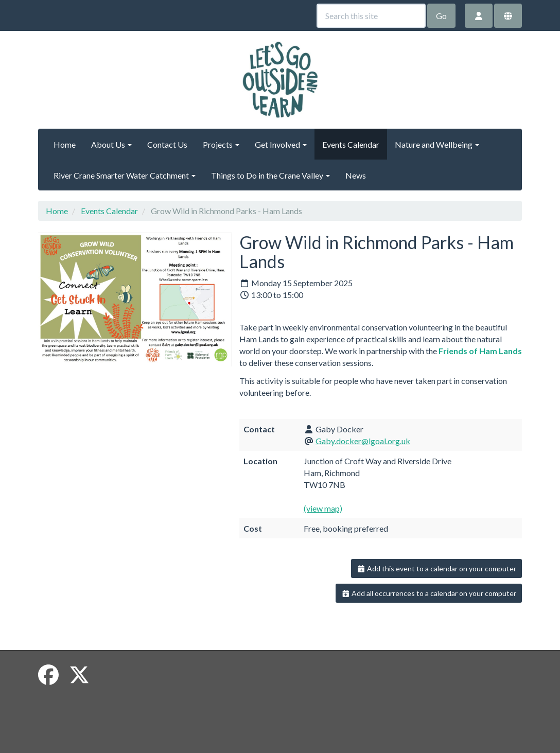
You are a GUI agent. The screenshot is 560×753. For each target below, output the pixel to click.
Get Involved (281, 144)
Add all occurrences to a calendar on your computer (429, 593)
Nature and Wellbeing (437, 144)
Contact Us (167, 144)
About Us (111, 144)
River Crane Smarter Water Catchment (125, 175)
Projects (221, 144)
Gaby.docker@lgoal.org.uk (363, 441)
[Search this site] (371, 16)
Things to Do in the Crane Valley (270, 175)
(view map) (323, 508)
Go (441, 16)
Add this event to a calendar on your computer (437, 568)
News (356, 175)
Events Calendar (351, 144)
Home (65, 144)
